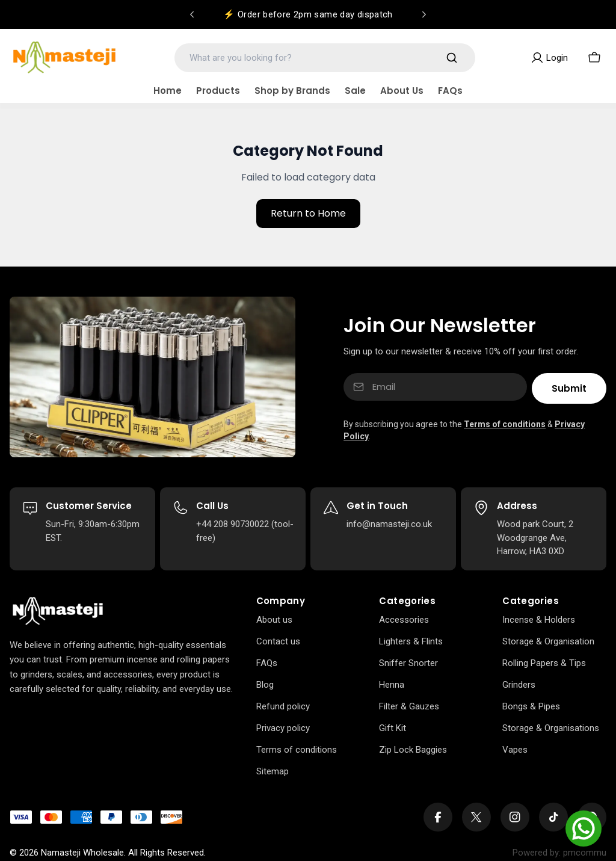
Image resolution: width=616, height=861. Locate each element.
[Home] (58, 611)
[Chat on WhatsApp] (584, 829)
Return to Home (308, 213)
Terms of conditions (505, 424)
